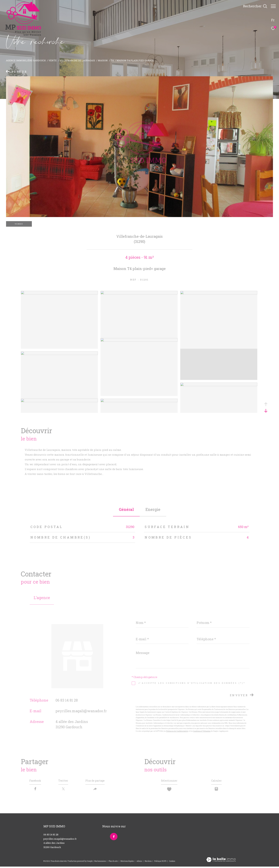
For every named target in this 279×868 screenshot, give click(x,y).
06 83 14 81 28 (67, 700)
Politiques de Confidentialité (177, 731)
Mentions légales (127, 863)
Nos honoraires (100, 863)
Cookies (172, 863)
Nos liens (148, 863)
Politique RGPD (160, 863)
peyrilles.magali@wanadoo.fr (81, 711)
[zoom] (59, 293)
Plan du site (113, 863)
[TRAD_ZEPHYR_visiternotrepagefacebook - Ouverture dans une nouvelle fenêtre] (113, 837)
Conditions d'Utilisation (202, 731)
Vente (53, 60)
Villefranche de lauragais (77, 60)
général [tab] (126, 509)
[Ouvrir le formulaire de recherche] (253, 6)
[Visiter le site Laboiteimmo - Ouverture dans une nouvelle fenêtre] (221, 861)
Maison (103, 60)
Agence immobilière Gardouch (26, 60)
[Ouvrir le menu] (273, 6)
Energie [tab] (153, 509)
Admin (139, 863)
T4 (112, 60)
